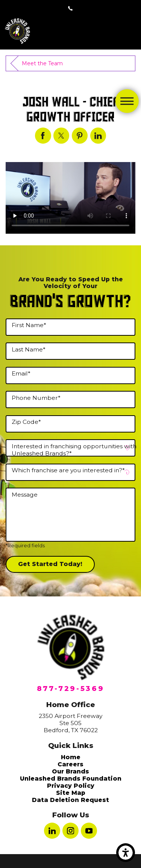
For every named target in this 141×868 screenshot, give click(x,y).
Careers (70, 764)
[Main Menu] (127, 101)
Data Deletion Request (70, 800)
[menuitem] (70, 757)
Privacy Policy (71, 786)
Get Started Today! (50, 564)
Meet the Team (42, 63)
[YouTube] (89, 831)
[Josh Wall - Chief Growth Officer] (43, 136)
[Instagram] (70, 831)
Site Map (71, 793)
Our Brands (70, 771)
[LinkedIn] (52, 831)
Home (71, 757)
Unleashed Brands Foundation (71, 779)
